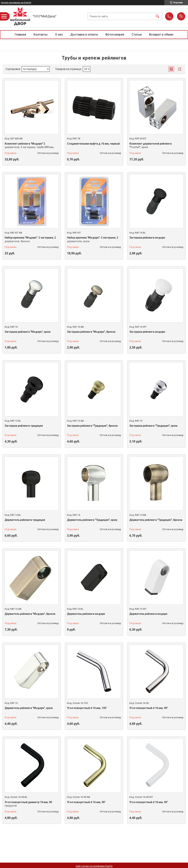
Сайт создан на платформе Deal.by (94, 866)
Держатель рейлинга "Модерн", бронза (30, 614)
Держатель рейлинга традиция (25, 520)
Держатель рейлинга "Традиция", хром (92, 520)
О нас (59, 35)
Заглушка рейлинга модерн (147, 238)
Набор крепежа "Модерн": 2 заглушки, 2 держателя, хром (93, 239)
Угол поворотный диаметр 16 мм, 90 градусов (28, 804)
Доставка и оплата (84, 35)
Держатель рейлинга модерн (86, 614)
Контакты (41, 35)
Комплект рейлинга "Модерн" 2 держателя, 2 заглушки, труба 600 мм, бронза (29, 147)
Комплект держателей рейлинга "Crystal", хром (150, 146)
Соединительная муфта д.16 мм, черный (93, 144)
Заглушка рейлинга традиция (24, 426)
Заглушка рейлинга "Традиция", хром (153, 426)
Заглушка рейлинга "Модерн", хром (28, 332)
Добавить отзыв (181, 16)
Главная (20, 35)
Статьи (137, 35)
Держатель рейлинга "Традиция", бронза (156, 520)
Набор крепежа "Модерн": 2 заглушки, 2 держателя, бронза (30, 239)
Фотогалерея (115, 35)
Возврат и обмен (161, 35)
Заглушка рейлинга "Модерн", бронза (91, 332)
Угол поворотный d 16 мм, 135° (87, 708)
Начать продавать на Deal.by (16, 3)
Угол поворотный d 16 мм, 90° (149, 708)
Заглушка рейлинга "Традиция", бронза (92, 426)
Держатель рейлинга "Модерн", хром (29, 708)
